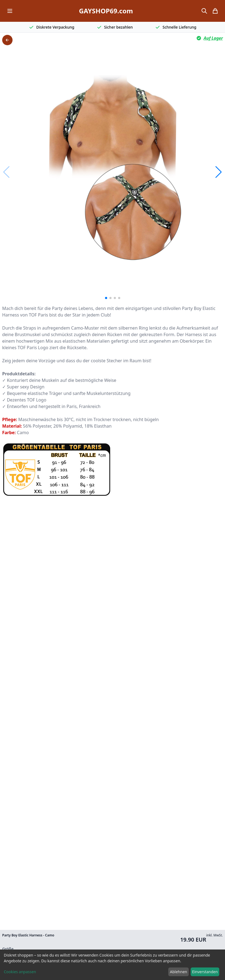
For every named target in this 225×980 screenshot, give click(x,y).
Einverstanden (205, 972)
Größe (8, 949)
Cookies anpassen (20, 972)
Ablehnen (178, 972)
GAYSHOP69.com (106, 11)
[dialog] (112, 965)
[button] (219, 172)
